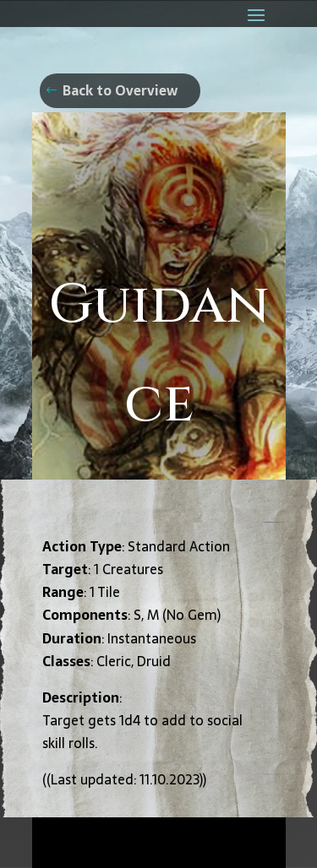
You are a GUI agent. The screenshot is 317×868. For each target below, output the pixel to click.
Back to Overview (120, 90)
